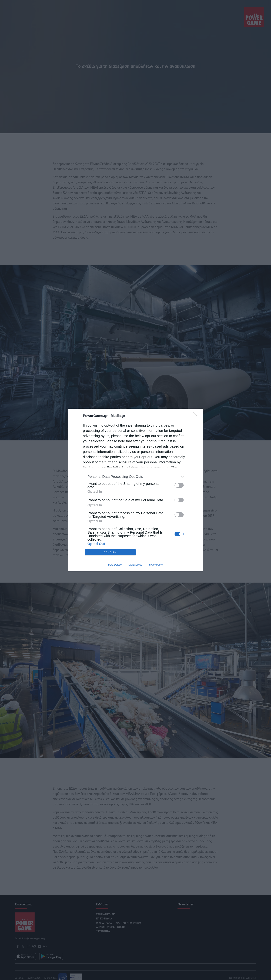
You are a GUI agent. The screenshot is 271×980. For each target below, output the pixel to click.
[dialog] (136, 490)
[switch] (179, 485)
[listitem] (136, 476)
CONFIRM (110, 552)
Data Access (135, 565)
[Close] (196, 416)
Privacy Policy (155, 565)
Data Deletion (116, 565)
